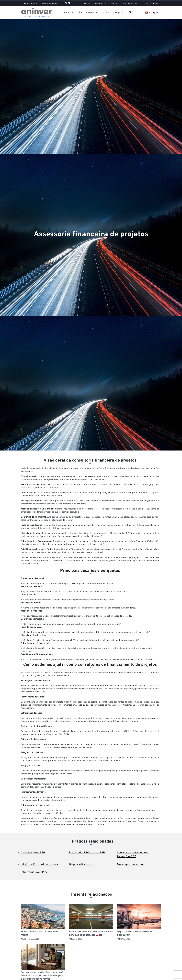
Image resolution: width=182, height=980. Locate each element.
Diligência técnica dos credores (39, 864)
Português (152, 12)
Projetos (119, 12)
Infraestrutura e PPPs (34, 872)
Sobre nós (68, 12)
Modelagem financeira (130, 864)
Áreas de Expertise (88, 12)
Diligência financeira (81, 864)
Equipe (106, 12)
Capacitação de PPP (33, 853)
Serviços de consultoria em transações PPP (133, 854)
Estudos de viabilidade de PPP (87, 853)
